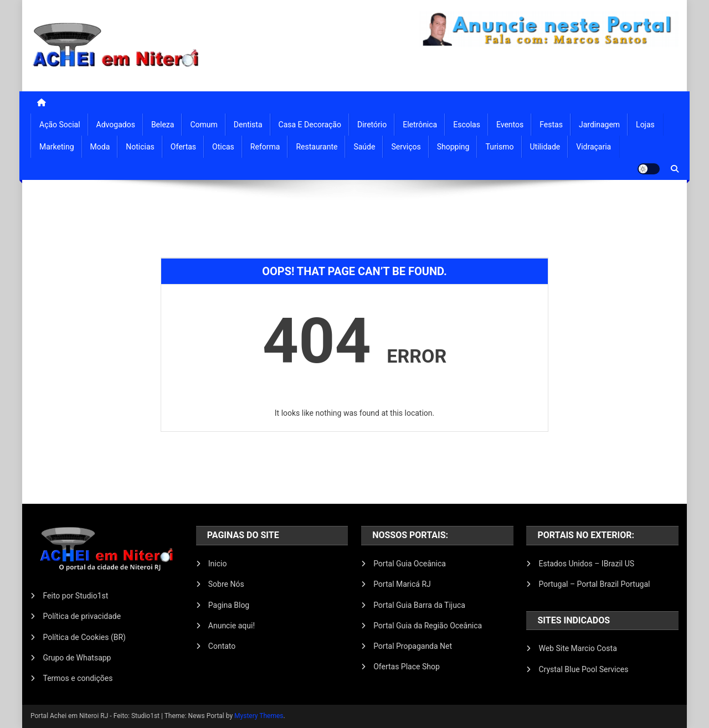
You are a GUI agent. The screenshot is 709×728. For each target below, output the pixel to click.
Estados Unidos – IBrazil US (586, 564)
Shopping (453, 147)
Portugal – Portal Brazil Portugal (594, 584)
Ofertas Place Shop (407, 667)
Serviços (406, 147)
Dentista (248, 125)
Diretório (372, 125)
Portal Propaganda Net (413, 646)
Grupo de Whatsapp (77, 658)
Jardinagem (599, 125)
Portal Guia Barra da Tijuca (419, 605)
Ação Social (60, 125)
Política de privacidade (82, 616)
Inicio (218, 564)
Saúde (364, 147)
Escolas (467, 125)
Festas (551, 125)
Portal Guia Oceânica (410, 564)
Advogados (116, 125)
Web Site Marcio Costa (577, 648)
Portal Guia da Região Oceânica (428, 626)
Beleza (163, 125)
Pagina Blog (229, 605)
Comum (204, 125)
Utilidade (545, 147)
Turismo (499, 147)
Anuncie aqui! (232, 626)
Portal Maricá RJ (402, 584)
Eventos (510, 125)
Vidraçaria (594, 147)
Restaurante (317, 147)
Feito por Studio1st (75, 596)
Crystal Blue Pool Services (583, 669)
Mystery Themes (259, 716)
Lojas (645, 125)
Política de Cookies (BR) (84, 637)
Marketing (57, 147)
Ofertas (183, 147)
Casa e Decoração (310, 125)
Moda (100, 147)
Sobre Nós (226, 584)
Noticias (140, 147)
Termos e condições (78, 678)
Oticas (223, 147)
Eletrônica (420, 125)
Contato (222, 646)
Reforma (265, 147)
